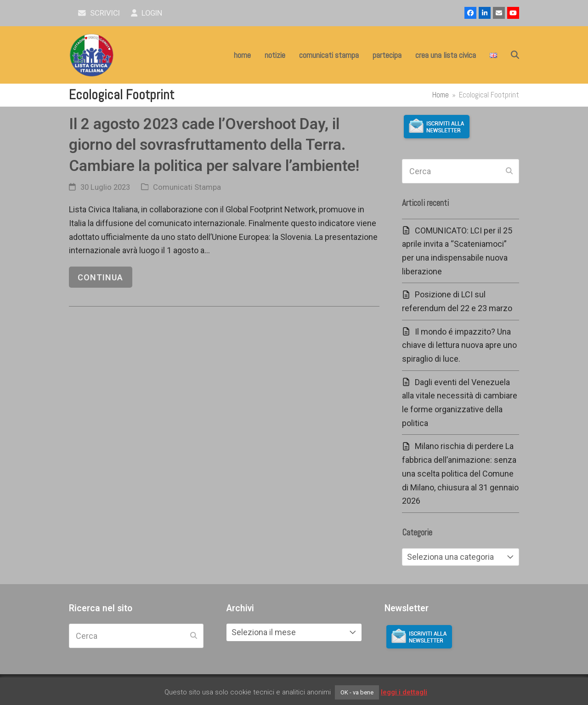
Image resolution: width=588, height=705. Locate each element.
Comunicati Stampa (187, 187)
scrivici (99, 13)
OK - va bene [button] (357, 692)
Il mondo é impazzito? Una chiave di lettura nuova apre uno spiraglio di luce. (459, 345)
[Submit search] (509, 171)
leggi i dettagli (404, 692)
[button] (515, 55)
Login (147, 13)
